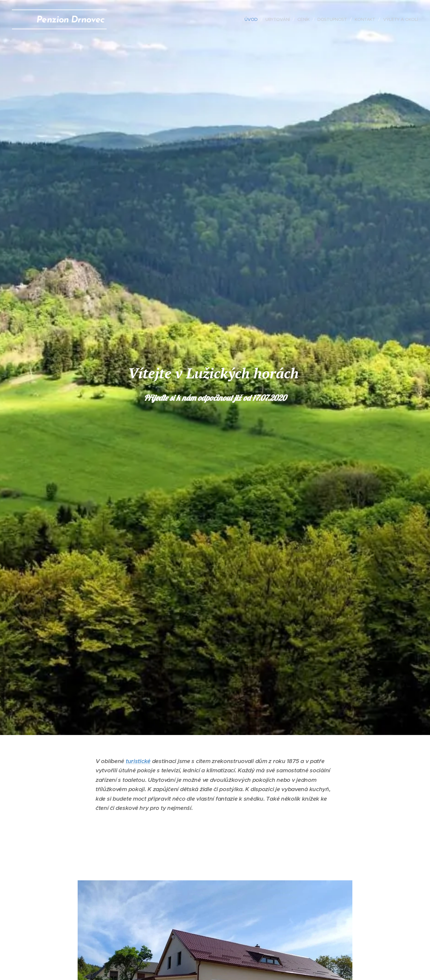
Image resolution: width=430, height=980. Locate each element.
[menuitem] (251, 19)
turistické (138, 761)
